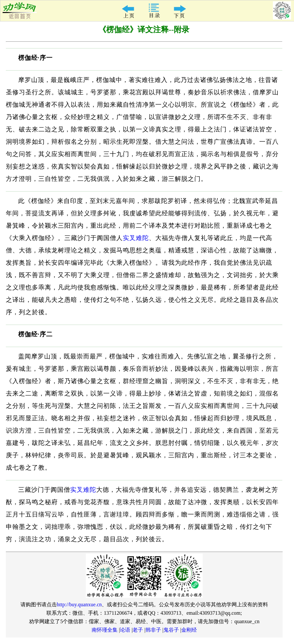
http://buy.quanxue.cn (79, 604)
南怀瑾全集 (105, 630)
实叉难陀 (136, 238)
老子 (138, 630)
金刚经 (189, 630)
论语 (125, 630)
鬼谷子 (171, 630)
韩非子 (153, 630)
